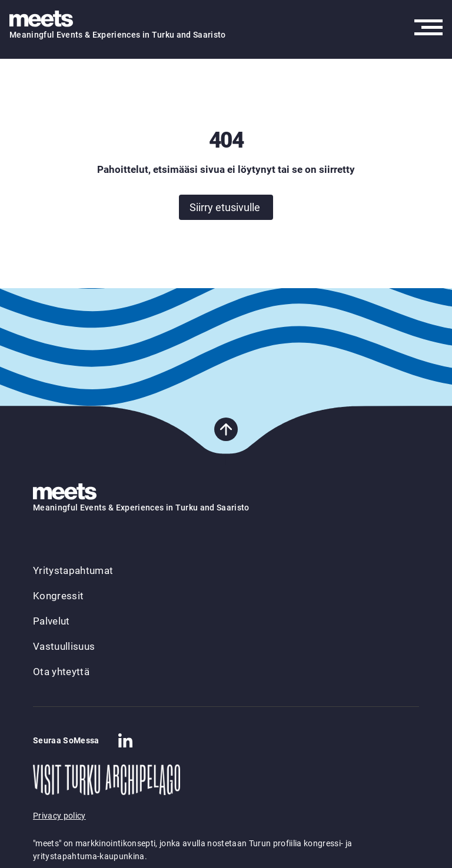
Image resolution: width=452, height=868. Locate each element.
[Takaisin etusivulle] (45, 19)
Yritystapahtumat (73, 570)
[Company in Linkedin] (125, 740)
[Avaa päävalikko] (428, 27)
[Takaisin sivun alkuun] (226, 429)
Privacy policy (59, 816)
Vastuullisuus (64, 646)
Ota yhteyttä (61, 672)
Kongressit (58, 596)
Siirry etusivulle (225, 207)
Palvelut (51, 621)
